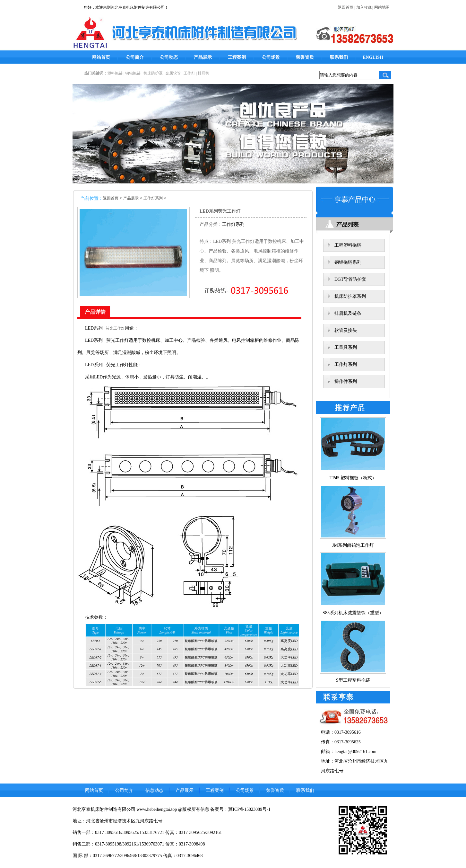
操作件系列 (346, 381)
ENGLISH (373, 57)
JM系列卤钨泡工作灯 (353, 545)
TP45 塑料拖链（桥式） (353, 478)
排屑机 (203, 73)
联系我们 (339, 57)
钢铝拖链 (133, 73)
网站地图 (382, 7)
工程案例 (237, 57)
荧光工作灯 (114, 328)
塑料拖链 (115, 73)
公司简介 (135, 57)
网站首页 (101, 57)
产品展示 (203, 57)
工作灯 (189, 73)
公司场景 (271, 57)
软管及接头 (346, 330)
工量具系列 (346, 347)
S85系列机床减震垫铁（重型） (353, 613)
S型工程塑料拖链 (353, 680)
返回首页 (346, 7)
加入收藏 (364, 7)
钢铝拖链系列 (348, 262)
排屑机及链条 (348, 313)
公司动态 (169, 57)
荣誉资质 (305, 57)
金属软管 (173, 73)
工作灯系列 (153, 198)
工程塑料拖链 (348, 245)
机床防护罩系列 (350, 296)
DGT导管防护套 (350, 279)
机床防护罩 (153, 73)
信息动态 (154, 790)
